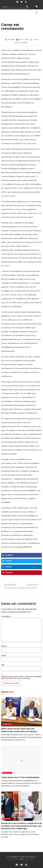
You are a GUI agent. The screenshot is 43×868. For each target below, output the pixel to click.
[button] (37, 12)
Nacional (7, 819)
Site (3, 665)
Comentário (6, 616)
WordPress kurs (14, 859)
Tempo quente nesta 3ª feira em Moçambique (20, 777)
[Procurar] (27, 7)
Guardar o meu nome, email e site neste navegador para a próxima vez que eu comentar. (21, 677)
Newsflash (7, 724)
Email (4, 656)
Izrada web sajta (29, 859)
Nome (4, 646)
